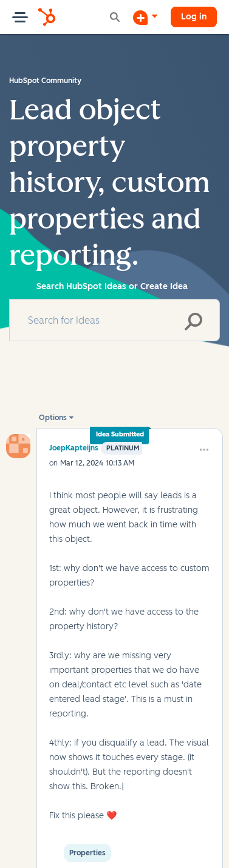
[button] (204, 450)
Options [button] (53, 418)
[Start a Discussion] (145, 17)
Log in (194, 17)
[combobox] (114, 320)
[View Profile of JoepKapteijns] (74, 448)
